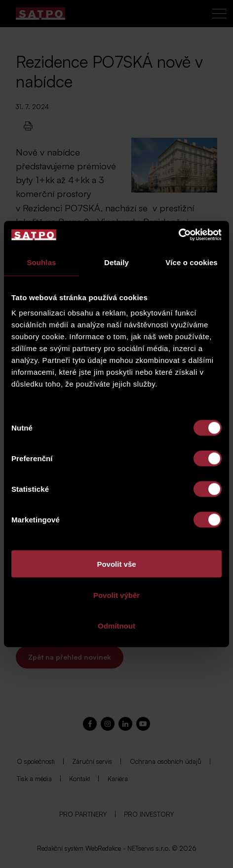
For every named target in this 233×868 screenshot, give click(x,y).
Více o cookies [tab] (192, 262)
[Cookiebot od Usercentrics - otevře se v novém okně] (178, 235)
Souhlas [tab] (41, 262)
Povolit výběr (116, 595)
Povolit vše (116, 564)
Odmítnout (116, 626)
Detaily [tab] (116, 262)
